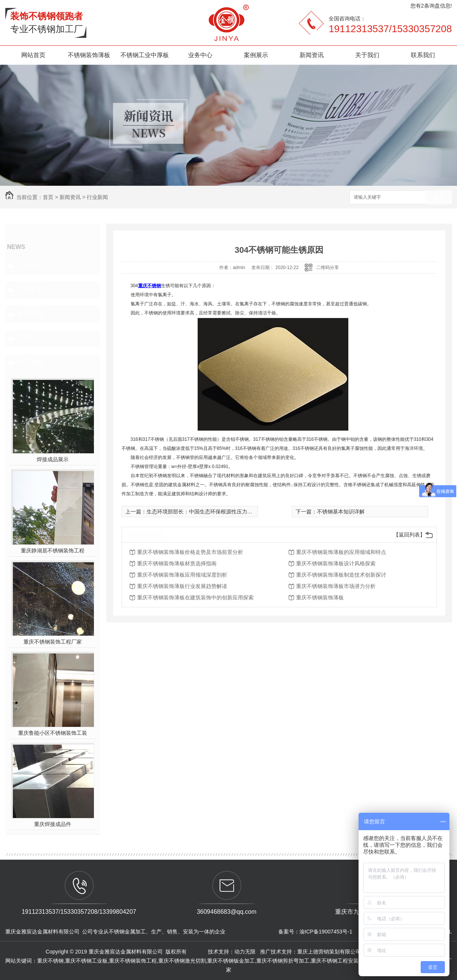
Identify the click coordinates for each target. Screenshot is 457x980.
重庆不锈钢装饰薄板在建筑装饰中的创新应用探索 (195, 597)
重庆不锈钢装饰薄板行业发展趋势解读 (182, 586)
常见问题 (30, 314)
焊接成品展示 (53, 459)
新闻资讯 (312, 55)
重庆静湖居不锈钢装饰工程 (53, 551)
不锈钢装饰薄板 (89, 55)
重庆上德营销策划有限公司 (330, 952)
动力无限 (245, 952)
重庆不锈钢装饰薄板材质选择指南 (177, 563)
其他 (23, 338)
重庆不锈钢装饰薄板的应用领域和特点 (341, 552)
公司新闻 (30, 266)
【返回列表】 (409, 535)
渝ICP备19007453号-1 (326, 932)
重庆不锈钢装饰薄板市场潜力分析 (336, 586)
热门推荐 (30, 362)
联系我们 (423, 55)
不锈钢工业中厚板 (145, 55)
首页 (48, 197)
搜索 (439, 198)
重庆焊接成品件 (53, 824)
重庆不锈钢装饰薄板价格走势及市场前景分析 (190, 552)
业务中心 (200, 55)
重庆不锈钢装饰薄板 (320, 597)
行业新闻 (97, 197)
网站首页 (33, 55)
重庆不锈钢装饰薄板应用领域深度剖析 (182, 575)
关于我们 (367, 55)
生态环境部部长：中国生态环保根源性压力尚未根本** (210, 512)
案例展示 (256, 55)
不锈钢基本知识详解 (341, 512)
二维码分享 (328, 268)
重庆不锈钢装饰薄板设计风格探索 (336, 563)
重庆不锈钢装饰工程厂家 (53, 642)
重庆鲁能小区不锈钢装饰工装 (53, 733)
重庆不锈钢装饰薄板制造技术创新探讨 (341, 575)
